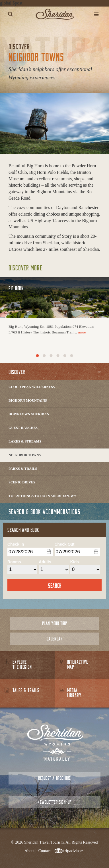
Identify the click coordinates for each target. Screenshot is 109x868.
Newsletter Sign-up (54, 802)
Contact (45, 851)
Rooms (14, 562)
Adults (45, 562)
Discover (17, 372)
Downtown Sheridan (29, 414)
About (29, 851)
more (82, 332)
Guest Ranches (23, 428)
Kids (75, 562)
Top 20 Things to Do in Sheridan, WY (42, 496)
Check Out (65, 544)
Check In (16, 544)
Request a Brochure (54, 778)
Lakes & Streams (25, 441)
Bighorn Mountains (28, 400)
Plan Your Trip (54, 623)
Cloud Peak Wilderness (32, 387)
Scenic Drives (22, 482)
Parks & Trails (23, 469)
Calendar (54, 639)
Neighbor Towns (25, 455)
